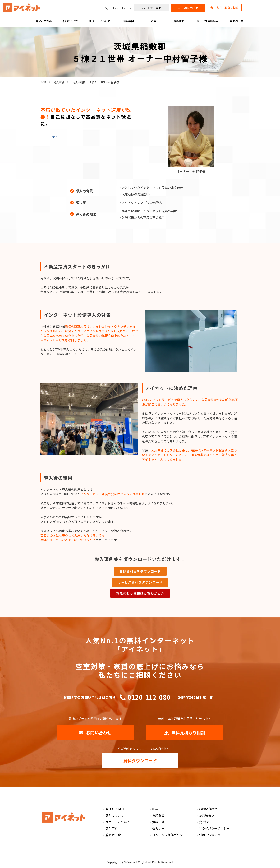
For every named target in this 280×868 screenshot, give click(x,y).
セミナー (158, 828)
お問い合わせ (190, 8)
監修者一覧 (237, 21)
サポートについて (99, 21)
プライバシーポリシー (214, 828)
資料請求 (179, 21)
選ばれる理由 (44, 21)
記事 (154, 21)
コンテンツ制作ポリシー (169, 835)
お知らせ (158, 815)
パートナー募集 (152, 8)
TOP (43, 82)
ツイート (58, 137)
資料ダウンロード (140, 760)
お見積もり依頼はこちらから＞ (140, 593)
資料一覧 (158, 822)
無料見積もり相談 (227, 7)
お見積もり (207, 815)
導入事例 (128, 21)
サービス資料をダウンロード (140, 582)
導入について (70, 21)
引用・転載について (213, 835)
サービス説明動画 (208, 21)
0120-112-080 (122, 8)
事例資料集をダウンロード (140, 571)
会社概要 (205, 822)
